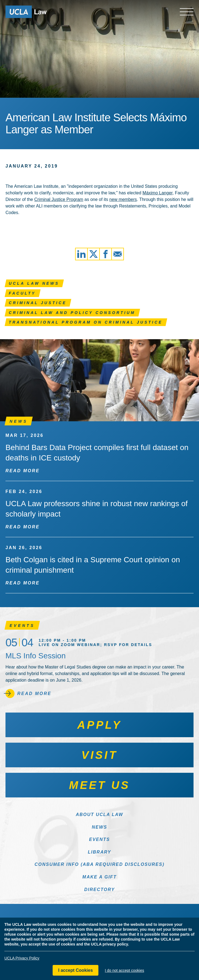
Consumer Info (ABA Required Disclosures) (99, 864)
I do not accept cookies (125, 970)
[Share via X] (93, 254)
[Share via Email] (118, 254)
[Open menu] (187, 12)
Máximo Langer (157, 193)
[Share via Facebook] (106, 254)
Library (100, 852)
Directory (99, 890)
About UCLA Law (99, 815)
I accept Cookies (75, 970)
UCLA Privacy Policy (22, 958)
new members (123, 199)
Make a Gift (100, 877)
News (99, 827)
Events (99, 839)
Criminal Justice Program (59, 199)
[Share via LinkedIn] (81, 254)
